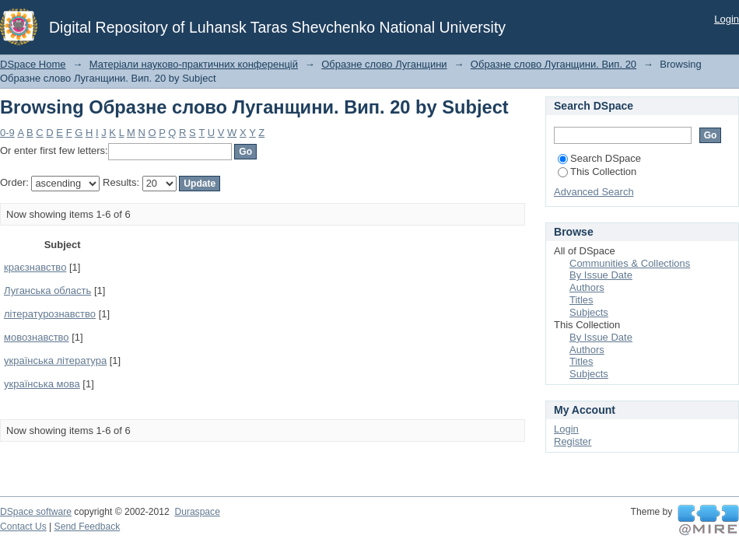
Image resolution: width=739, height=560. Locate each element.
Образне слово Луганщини (384, 64)
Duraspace (197, 512)
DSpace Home (33, 64)
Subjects (589, 312)
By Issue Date (601, 275)
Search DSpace (599, 158)
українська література (55, 360)
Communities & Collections (630, 263)
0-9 (7, 133)
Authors (587, 287)
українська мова (42, 384)
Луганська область (47, 290)
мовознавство (37, 337)
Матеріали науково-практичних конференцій (194, 64)
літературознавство (50, 314)
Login (727, 19)
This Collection (597, 171)
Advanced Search (594, 192)
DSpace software (36, 512)
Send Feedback (88, 527)
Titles (581, 300)
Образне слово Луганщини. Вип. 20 (553, 64)
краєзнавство (35, 267)
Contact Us (23, 527)
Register (573, 441)
